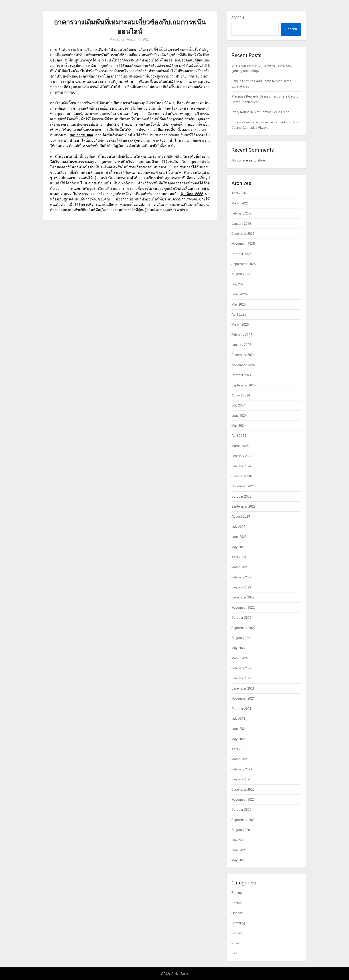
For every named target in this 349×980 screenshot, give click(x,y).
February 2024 (242, 456)
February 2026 (242, 213)
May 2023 (238, 547)
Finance (237, 913)
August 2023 (241, 517)
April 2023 (239, 557)
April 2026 (239, 193)
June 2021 (239, 729)
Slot (234, 953)
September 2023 (243, 506)
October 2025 (241, 254)
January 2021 (241, 779)
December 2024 (243, 355)
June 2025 (239, 294)
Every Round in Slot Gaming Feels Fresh (260, 112)
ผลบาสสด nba (82, 135)
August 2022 (241, 638)
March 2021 (240, 759)
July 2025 (238, 284)
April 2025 (239, 314)
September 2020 (243, 820)
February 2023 (242, 577)
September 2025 (243, 264)
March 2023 (240, 567)
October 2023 (241, 496)
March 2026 (240, 203)
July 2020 (238, 840)
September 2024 (243, 385)
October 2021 (241, 709)
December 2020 (243, 790)
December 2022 (243, 597)
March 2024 (240, 446)
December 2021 (243, 688)
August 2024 (241, 395)
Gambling (238, 923)
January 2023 (241, 587)
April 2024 (239, 436)
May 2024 (238, 426)
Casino (237, 903)
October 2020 (241, 810)
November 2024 (243, 365)
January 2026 (241, 224)
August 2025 (241, 274)
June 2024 (239, 416)
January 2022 (241, 678)
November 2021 (243, 698)
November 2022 (243, 608)
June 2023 (239, 537)
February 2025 (242, 335)
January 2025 (241, 345)
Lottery (237, 933)
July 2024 (238, 405)
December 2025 (243, 234)
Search (238, 18)
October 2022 (241, 618)
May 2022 (238, 648)
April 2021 (239, 749)
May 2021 (238, 739)
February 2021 (242, 769)
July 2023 (238, 527)
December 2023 (243, 476)
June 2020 (239, 850)
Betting (237, 893)
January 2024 (241, 466)
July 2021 (238, 719)
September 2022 (243, 628)
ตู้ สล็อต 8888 (192, 194)
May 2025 (238, 304)
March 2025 (240, 325)
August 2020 (241, 830)
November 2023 (243, 486)
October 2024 (241, 375)
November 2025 (243, 244)
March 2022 (240, 658)
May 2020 (238, 860)
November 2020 (243, 800)
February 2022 (242, 668)
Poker (236, 943)
